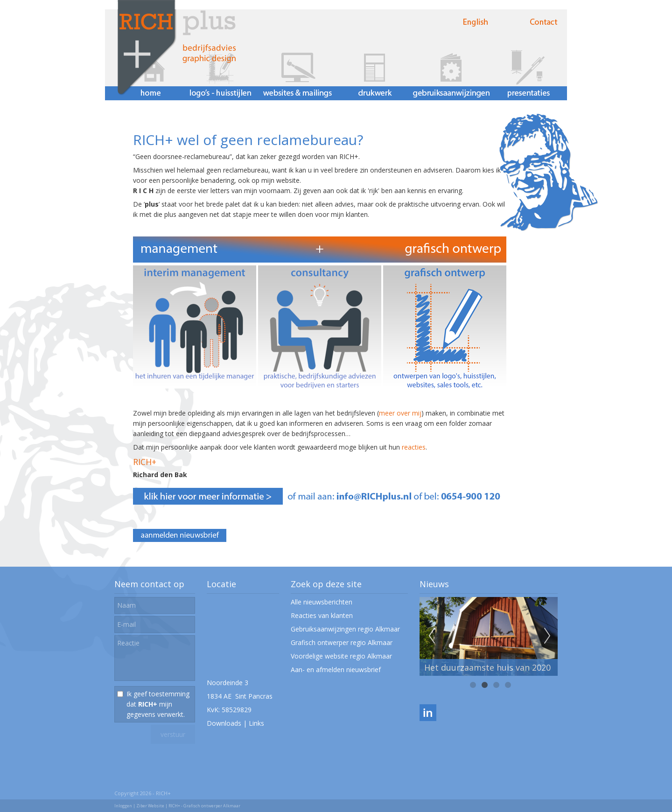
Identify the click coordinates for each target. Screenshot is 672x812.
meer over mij (400, 413)
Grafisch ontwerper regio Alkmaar (342, 642)
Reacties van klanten (322, 615)
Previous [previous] (432, 636)
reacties (414, 447)
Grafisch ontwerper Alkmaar (212, 806)
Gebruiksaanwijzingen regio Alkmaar (345, 629)
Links (256, 723)
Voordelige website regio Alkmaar (341, 656)
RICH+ (145, 462)
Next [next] (547, 636)
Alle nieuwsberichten (322, 602)
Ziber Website (150, 806)
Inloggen (123, 806)
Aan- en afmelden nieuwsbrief (336, 670)
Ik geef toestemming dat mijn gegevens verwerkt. (158, 704)
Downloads (224, 723)
